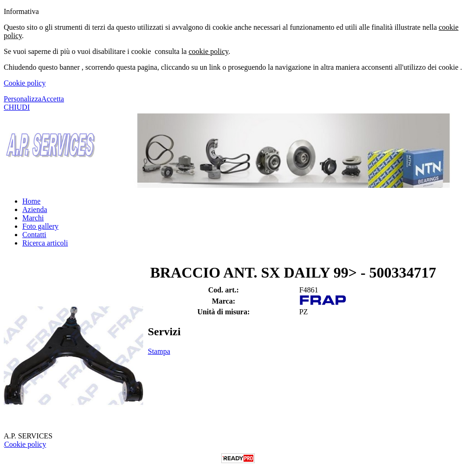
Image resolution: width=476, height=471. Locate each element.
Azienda (35, 209)
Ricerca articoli (45, 243)
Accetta (53, 99)
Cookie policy (25, 83)
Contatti (34, 235)
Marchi (33, 218)
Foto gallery (40, 226)
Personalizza (23, 99)
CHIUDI (17, 107)
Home (31, 201)
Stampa (159, 351)
